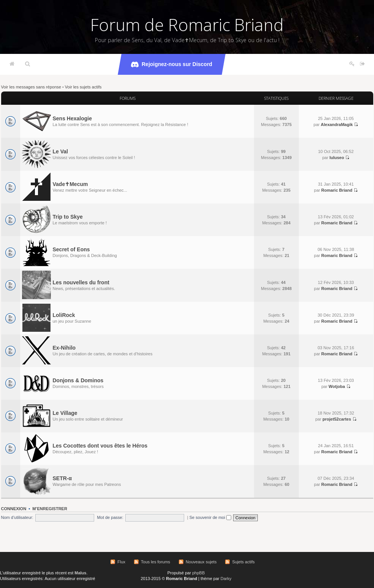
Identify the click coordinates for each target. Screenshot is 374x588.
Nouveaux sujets (201, 562)
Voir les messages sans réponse (31, 87)
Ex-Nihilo (64, 348)
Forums (128, 98)
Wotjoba (337, 386)
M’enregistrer (50, 509)
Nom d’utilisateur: (17, 517)
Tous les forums (155, 562)
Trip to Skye (68, 217)
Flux (121, 562)
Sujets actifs (243, 562)
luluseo (337, 158)
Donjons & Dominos (78, 380)
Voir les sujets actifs (83, 87)
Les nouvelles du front (81, 282)
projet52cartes (337, 419)
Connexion (14, 509)
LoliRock (64, 315)
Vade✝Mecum (70, 184)
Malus (80, 573)
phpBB (198, 573)
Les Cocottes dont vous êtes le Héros (100, 446)
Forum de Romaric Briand (187, 25)
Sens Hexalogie (73, 118)
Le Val (60, 151)
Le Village (65, 413)
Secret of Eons (71, 249)
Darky (226, 579)
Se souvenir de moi (210, 517)
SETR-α (62, 478)
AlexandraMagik (337, 125)
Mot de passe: (110, 517)
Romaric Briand (337, 190)
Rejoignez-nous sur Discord (172, 65)
